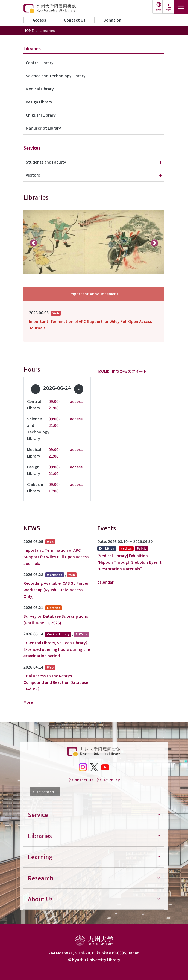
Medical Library (40, 89)
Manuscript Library (43, 128)
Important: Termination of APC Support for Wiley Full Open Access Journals (90, 325)
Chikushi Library (41, 115)
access (76, 401)
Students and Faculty (46, 162)
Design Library (39, 102)
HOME (29, 30)
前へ (34, 243)
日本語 (158, 10)
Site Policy (108, 780)
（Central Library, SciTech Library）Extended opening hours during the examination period (57, 649)
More (28, 702)
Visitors (33, 175)
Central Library (40, 63)
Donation (112, 20)
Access (39, 20)
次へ (155, 243)
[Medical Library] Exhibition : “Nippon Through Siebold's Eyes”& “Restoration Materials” (130, 562)
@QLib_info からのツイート (122, 371)
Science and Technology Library (56, 76)
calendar (105, 582)
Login (168, 10)
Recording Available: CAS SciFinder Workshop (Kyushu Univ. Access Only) (56, 590)
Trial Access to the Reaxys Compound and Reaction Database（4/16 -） (56, 682)
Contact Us (75, 20)
